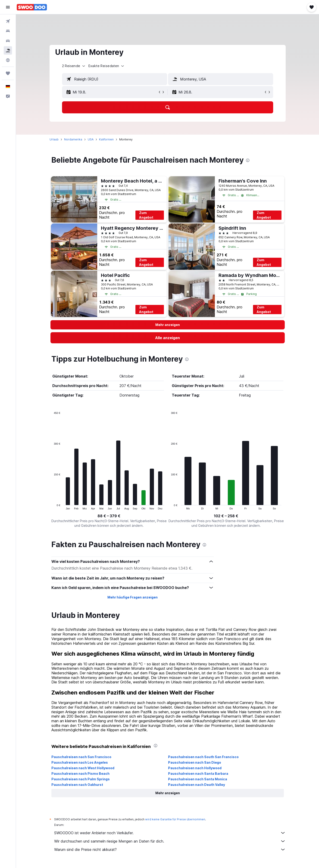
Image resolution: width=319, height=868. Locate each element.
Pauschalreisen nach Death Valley (197, 785)
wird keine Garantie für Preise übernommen (175, 819)
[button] (8, 7)
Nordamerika (73, 139)
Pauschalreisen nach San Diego (195, 762)
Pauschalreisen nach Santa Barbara (198, 773)
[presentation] (248, 160)
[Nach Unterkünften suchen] (8, 31)
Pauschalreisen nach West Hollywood (83, 768)
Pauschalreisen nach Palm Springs (81, 779)
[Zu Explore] (8, 60)
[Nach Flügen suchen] (8, 21)
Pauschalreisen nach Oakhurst (77, 785)
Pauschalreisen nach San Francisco (81, 757)
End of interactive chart (52, 506)
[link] (168, 338)
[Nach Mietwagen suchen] (8, 41)
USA (91, 139)
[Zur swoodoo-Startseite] (32, 7)
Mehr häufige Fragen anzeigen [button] (133, 597)
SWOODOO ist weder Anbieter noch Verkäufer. (170, 833)
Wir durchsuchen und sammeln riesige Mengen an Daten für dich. (170, 841)
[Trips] (8, 73)
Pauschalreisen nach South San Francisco (203, 757)
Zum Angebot (146, 215)
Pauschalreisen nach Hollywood (195, 768)
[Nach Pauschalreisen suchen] (8, 50)
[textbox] (115, 79)
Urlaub (54, 139)
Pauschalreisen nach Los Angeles (80, 762)
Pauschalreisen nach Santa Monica (198, 779)
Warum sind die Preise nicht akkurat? (170, 849)
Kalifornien (106, 139)
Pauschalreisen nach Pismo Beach (80, 773)
